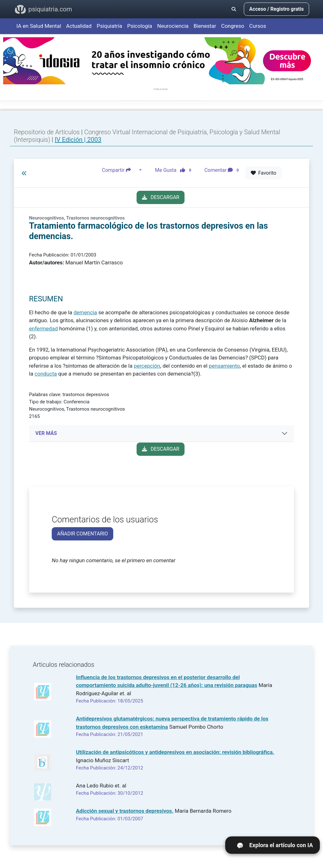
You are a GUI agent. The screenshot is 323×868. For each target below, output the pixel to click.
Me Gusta (175, 170)
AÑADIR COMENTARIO (82, 534)
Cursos (258, 26)
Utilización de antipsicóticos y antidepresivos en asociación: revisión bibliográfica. (175, 752)
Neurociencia (173, 26)
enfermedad (43, 329)
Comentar (223, 170)
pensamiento (224, 366)
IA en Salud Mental (39, 26)
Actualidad (79, 26)
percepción (147, 366)
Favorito (264, 173)
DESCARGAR (161, 197)
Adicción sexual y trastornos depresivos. (125, 811)
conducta (46, 374)
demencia (85, 312)
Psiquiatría (109, 26)
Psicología (140, 26)
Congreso (233, 26)
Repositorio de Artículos (47, 132)
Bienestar (205, 26)
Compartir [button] (120, 170)
